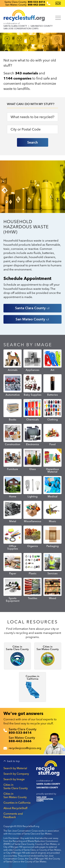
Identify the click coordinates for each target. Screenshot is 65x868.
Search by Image (14, 779)
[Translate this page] (58, 3)
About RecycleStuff (15, 808)
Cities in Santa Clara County (16, 786)
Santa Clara (32, 308)
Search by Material (15, 768)
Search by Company (16, 774)
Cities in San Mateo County (15, 795)
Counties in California (17, 803)
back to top (13, 761)
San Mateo (32, 319)
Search (32, 142)
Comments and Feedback (13, 815)
